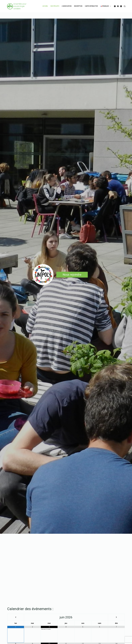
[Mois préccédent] (16, 617)
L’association (67, 6)
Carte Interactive (91, 6)
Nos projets (55, 6)
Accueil (45, 6)
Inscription (78, 6)
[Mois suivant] (116, 617)
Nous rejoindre (72, 275)
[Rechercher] (125, 6)
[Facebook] (118, 6)
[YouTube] (121, 6)
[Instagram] (115, 6)
